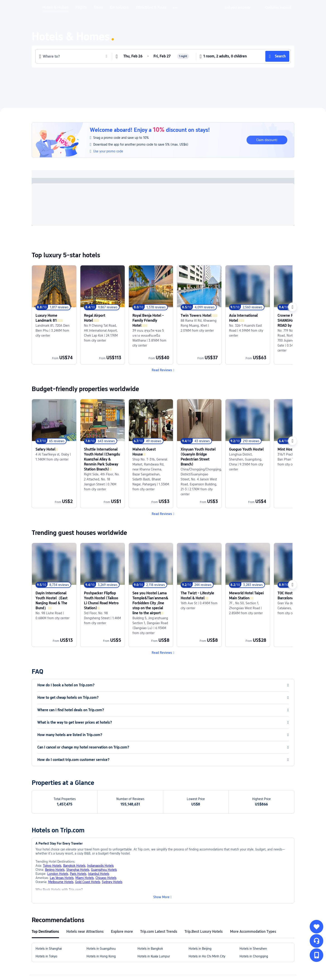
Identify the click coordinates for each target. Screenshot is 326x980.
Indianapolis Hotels (100, 826)
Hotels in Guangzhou (101, 909)
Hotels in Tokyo (46, 916)
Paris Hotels (78, 834)
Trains (98, 7)
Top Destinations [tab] (45, 892)
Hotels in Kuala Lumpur (154, 916)
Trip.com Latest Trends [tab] (159, 892)
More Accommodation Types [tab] (253, 892)
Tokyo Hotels (52, 826)
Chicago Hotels (106, 838)
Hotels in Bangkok (150, 909)
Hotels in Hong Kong (101, 916)
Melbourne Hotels (61, 842)
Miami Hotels (85, 838)
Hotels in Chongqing (254, 916)
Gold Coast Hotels (88, 842)
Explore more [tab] (122, 892)
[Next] (292, 307)
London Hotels (58, 834)
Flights (81, 7)
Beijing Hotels (55, 830)
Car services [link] (119, 7)
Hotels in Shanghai (49, 909)
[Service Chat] (316, 941)
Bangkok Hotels (74, 826)
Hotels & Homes (55, 7)
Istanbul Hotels (99, 834)
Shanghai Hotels (78, 830)
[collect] (316, 927)
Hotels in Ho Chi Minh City (207, 916)
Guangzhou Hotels (104, 830)
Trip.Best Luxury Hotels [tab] (204, 892)
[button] (176, 8)
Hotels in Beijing (200, 909)
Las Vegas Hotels (62, 838)
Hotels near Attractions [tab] (85, 892)
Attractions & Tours (151, 7)
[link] (238, 7)
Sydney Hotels (112, 842)
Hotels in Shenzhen (253, 909)
